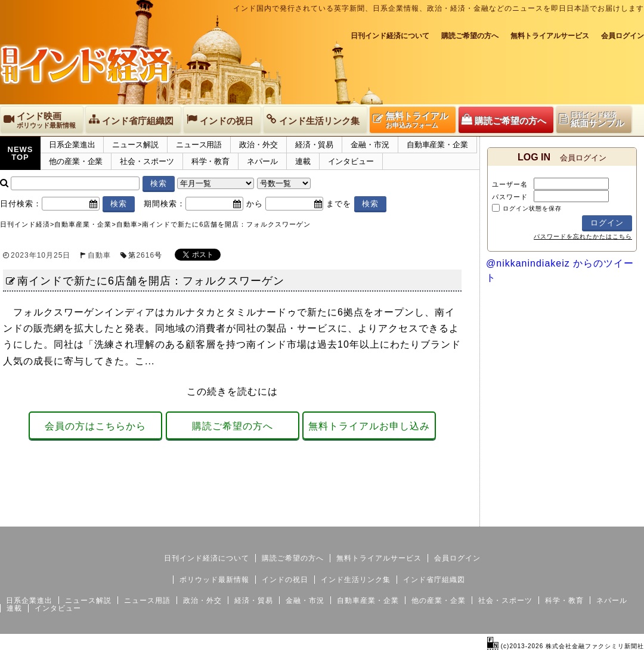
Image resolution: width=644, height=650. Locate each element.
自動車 (99, 255)
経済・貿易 (315, 145)
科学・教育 (211, 161)
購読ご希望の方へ (470, 36)
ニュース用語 (199, 145)
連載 (303, 161)
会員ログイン (623, 36)
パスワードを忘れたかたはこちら (583, 236)
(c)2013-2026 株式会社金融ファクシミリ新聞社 (566, 646)
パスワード (510, 197)
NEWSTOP (21, 153)
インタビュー (351, 161)
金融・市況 (370, 145)
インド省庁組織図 (434, 580)
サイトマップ (553, 517)
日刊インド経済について (390, 36)
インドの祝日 (285, 580)
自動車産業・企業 (437, 145)
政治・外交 (258, 145)
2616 (145, 255)
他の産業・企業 (76, 161)
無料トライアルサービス (550, 36)
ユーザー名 (510, 184)
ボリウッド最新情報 (214, 580)
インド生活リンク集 (356, 580)
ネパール (262, 161)
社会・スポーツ (147, 161)
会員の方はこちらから (95, 426)
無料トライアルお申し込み (369, 426)
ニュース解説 (135, 145)
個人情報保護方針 (615, 517)
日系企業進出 (72, 145)
